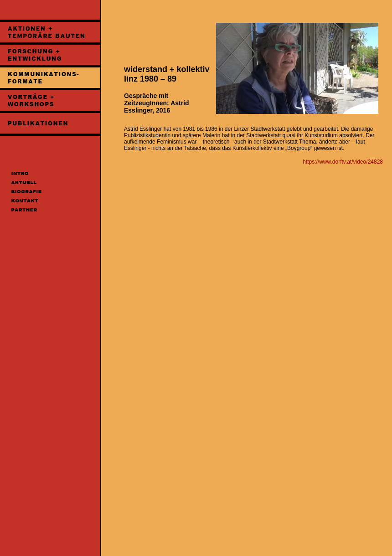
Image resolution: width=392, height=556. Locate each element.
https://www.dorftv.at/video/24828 (343, 162)
